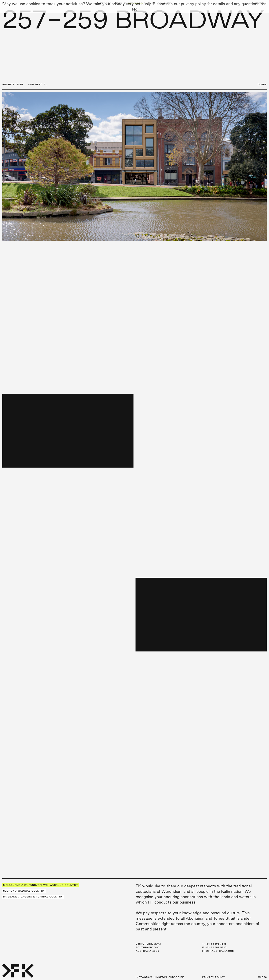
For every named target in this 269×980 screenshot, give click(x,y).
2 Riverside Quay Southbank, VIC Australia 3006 (149, 947)
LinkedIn (160, 977)
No (135, 9)
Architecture (13, 84)
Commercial (38, 84)
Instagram (144, 977)
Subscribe (176, 977)
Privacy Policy (214, 977)
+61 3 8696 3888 (216, 944)
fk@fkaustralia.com (218, 951)
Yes (263, 4)
